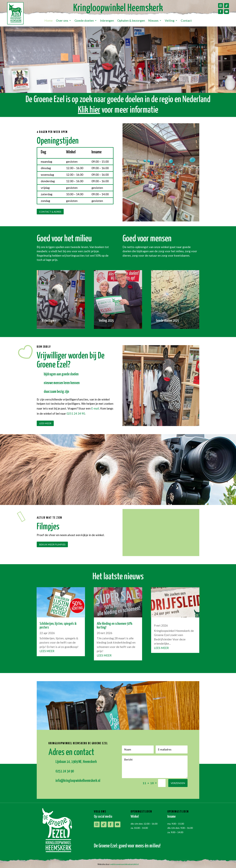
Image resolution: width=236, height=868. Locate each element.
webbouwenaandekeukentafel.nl (124, 864)
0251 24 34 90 (76, 413)
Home (49, 21)
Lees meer (45, 423)
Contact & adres (50, 212)
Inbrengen (107, 21)
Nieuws (153, 21)
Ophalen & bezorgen (131, 21)
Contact (186, 21)
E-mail (95, 408)
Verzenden (178, 783)
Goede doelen (84, 21)
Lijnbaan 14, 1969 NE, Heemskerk (76, 762)
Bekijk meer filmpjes (52, 544)
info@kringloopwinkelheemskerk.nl (78, 781)
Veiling (170, 21)
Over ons (62, 21)
